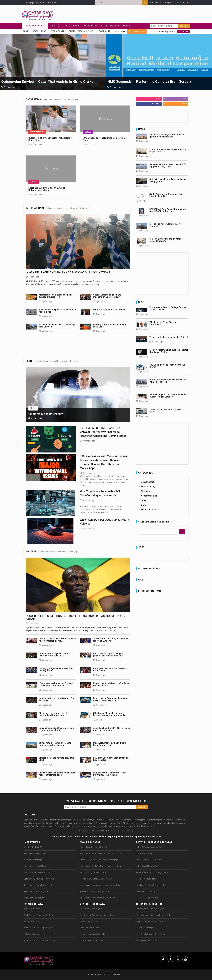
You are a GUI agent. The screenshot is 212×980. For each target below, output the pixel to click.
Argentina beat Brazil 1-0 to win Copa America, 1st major (112, 729)
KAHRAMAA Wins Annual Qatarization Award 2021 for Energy (168, 210)
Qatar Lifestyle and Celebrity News (39, 879)
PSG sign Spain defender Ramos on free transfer (111, 759)
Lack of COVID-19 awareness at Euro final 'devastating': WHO (57, 640)
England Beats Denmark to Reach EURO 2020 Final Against (110, 774)
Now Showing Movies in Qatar (93, 873)
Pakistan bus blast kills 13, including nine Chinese (57, 326)
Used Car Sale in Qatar (90, 928)
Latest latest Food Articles (148, 891)
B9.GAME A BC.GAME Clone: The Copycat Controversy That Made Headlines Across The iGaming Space (103, 432)
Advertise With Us (110, 26)
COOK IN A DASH (137, 31)
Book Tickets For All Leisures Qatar (39, 941)
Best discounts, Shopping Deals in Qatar (154, 915)
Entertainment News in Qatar (149, 860)
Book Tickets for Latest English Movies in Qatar (101, 854)
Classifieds (90, 26)
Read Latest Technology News (37, 891)
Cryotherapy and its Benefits (46, 414)
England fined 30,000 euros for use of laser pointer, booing (56, 729)
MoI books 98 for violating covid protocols (165, 225)
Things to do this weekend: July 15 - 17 (169, 337)
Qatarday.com (118, 974)
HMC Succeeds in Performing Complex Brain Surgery (149, 82)
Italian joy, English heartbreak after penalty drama (56, 670)
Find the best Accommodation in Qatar (97, 915)
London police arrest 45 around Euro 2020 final (57, 699)
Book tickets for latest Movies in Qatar (95, 837)
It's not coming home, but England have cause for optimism (56, 684)
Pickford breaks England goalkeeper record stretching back (57, 774)
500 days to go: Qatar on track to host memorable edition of (55, 744)
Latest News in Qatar (62, 837)
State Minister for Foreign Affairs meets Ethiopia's (166, 240)
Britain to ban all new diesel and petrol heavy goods (168, 180)
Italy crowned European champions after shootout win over (111, 699)
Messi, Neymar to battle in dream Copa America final (110, 744)
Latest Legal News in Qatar (148, 866)
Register (168, 3)
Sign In (154, 3)
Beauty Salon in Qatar (146, 928)
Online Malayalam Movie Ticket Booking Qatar (100, 860)
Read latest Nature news (147, 898)
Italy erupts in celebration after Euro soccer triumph (111, 684)
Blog (64, 26)
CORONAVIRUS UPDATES (35, 26)
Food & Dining (148, 487)
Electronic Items (149, 510)
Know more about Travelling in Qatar (152, 873)
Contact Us (183, 3)
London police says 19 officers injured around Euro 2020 (54, 655)
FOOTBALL (119, 31)
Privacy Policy (127, 831)
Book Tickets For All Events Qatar (39, 915)
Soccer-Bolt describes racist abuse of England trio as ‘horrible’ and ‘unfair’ (75, 617)
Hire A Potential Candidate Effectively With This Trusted (168, 381)
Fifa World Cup (86, 31)
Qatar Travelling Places (146, 879)
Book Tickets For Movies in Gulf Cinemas (98, 898)
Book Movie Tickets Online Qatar (94, 847)
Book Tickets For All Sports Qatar (39, 928)
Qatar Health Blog (144, 854)
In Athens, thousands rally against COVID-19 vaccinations (68, 272)
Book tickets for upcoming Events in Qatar (140, 837)
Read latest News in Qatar (35, 854)
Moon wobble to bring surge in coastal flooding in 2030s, (169, 351)
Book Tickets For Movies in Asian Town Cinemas (102, 885)
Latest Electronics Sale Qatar (93, 934)
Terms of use (114, 831)
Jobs (144, 500)
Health (71, 31)
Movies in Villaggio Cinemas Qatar (95, 891)
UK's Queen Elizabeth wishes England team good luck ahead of (110, 714)
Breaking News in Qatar (34, 860)
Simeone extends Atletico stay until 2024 (56, 759)
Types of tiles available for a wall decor (166, 411)
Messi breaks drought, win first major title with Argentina (54, 714)
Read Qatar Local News (34, 898)
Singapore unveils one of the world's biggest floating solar (168, 165)
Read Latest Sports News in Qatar (39, 885)
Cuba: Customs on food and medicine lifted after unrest (107, 296)
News (75, 26)
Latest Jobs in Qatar (89, 922)
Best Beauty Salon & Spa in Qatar (151, 934)
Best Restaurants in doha (147, 941)
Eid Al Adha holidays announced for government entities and (167, 136)
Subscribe (184, 26)
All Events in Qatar (32, 909)
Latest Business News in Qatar (37, 873)
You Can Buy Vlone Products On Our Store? (167, 366)
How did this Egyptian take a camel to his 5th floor (57, 311)
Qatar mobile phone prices (92, 941)
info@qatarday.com (34, 3)
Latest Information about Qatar (150, 847)
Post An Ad (103, 31)
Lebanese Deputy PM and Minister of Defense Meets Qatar (47, 189)
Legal (26, 31)
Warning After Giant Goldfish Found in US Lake (111, 326)
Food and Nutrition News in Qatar (151, 885)
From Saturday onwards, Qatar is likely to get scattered (168, 151)
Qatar (53, 26)
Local (88, 132)
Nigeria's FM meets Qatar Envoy (109, 310)
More (127, 26)
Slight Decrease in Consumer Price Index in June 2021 (167, 195)
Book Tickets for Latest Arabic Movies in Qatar (101, 866)
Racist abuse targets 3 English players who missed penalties (108, 655)
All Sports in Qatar (32, 922)
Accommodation (149, 496)
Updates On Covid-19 (33, 847)
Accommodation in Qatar (91, 909)
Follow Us (53, 3)
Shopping (146, 491)
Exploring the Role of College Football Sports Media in (168, 308)
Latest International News (35, 866)
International (57, 31)
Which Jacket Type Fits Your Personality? (163, 323)
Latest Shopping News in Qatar (150, 922)
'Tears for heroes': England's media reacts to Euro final (111, 640)
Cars (143, 505)
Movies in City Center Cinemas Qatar (96, 879)
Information (37, 132)
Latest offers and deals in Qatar (150, 909)
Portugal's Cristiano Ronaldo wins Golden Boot (110, 670)
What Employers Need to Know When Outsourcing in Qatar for (168, 396)
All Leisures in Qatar (32, 934)
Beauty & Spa (148, 482)
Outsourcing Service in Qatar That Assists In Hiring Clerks (47, 82)
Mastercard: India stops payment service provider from (55, 296)
